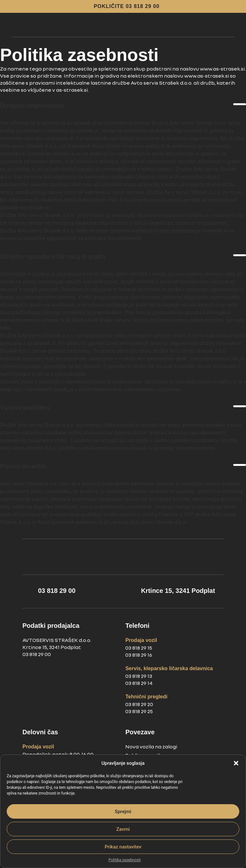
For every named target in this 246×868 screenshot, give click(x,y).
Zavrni (123, 829)
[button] (236, 763)
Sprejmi (123, 812)
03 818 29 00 (37, 654)
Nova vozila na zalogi (151, 746)
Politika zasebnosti (125, 860)
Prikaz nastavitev (123, 847)
